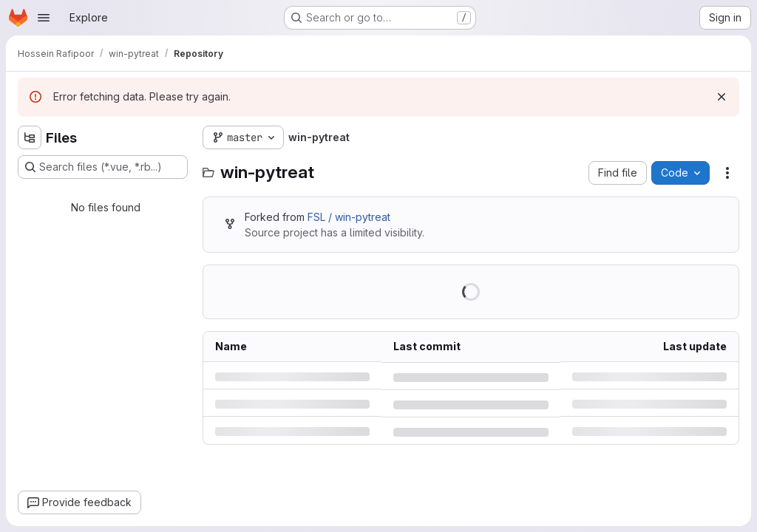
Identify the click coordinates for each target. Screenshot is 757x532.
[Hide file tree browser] (30, 137)
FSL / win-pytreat (349, 217)
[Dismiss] (722, 97)
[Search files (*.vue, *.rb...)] (103, 167)
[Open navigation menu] (44, 18)
